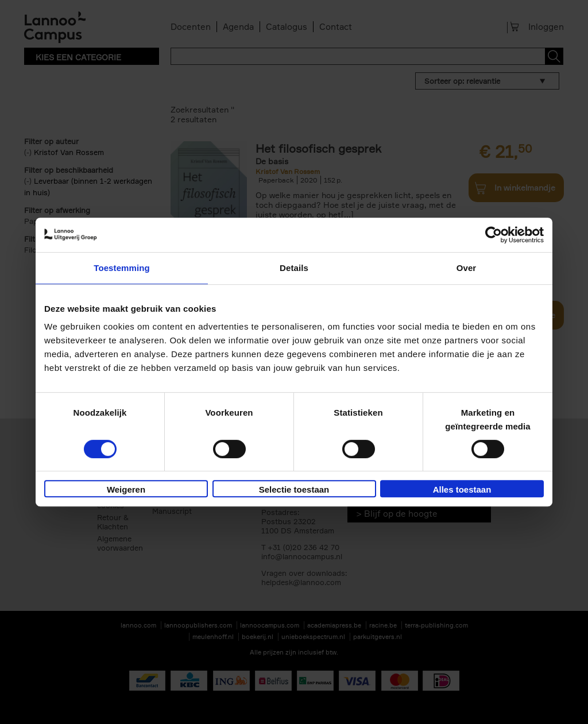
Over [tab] (467, 268)
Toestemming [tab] (122, 268)
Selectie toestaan (294, 489)
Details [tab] (294, 268)
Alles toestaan (462, 489)
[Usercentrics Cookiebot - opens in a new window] (494, 235)
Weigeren (126, 489)
